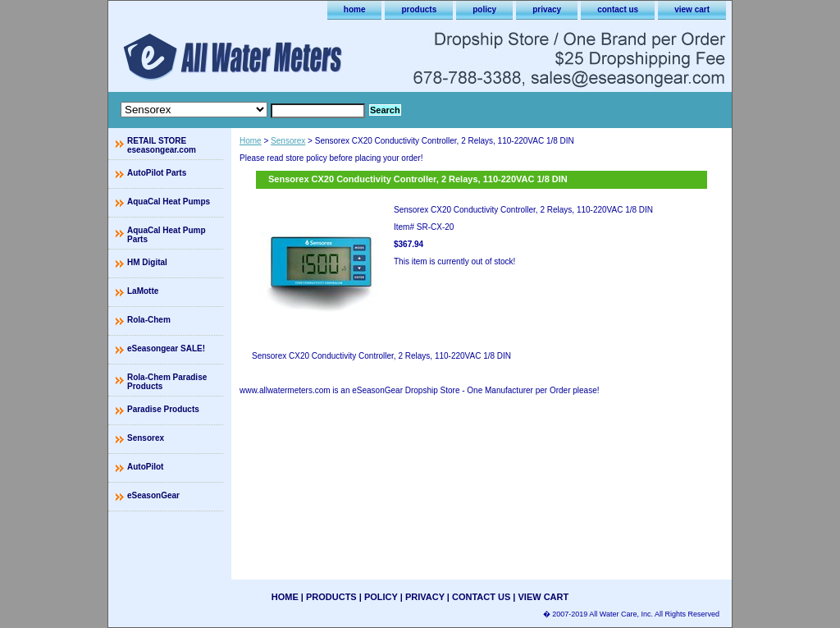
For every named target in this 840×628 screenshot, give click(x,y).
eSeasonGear (153, 495)
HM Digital (147, 262)
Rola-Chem (149, 320)
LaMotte (143, 291)
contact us (618, 9)
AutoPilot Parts (157, 173)
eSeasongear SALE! (166, 348)
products (419, 9)
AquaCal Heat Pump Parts (167, 235)
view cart (692, 9)
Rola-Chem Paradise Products (167, 382)
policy (484, 9)
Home (251, 141)
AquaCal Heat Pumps (169, 202)
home (355, 9)
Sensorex (288, 141)
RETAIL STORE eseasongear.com (162, 145)
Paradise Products (163, 409)
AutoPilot (145, 467)
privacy (547, 9)
